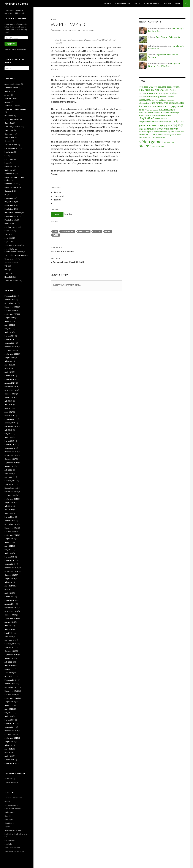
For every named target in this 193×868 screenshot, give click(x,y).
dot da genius (68, 231)
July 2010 (8, 745)
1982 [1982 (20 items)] (141, 87)
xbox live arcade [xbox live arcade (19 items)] (158, 147)
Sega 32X (8, 238)
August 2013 (10, 622)
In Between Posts (12, 148)
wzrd (56, 235)
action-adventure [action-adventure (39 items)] (148, 93)
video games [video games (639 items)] (151, 142)
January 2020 (10, 383)
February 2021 (10, 339)
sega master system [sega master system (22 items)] (148, 129)
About (178, 4)
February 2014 (10, 600)
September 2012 (11, 655)
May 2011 (9, 713)
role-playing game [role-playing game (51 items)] (162, 125)
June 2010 (9, 749)
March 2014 (9, 597)
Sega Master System (13, 245)
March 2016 (9, 517)
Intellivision (9, 152)
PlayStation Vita (11, 220)
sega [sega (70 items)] (180, 125)
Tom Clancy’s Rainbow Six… (169, 37)
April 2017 (9, 473)
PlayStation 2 (10, 202)
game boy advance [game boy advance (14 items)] (149, 106)
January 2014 (10, 604)
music (108, 231)
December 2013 (11, 608)
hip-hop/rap (84, 231)
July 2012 (8, 662)
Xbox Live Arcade (11, 281)
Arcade (7, 95)
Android (8, 91)
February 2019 (10, 419)
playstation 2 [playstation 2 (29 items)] (166, 115)
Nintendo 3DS (10, 166)
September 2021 (11, 314)
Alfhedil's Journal (12, 88)
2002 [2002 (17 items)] (164, 87)
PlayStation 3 (10, 205)
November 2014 (11, 571)
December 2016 (11, 488)
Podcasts (8, 223)
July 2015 (8, 542)
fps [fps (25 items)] (141, 106)
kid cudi (97, 231)
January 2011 (10, 727)
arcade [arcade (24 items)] (171, 97)
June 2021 (9, 325)
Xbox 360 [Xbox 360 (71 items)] (145, 146)
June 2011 (9, 709)
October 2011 (10, 694)
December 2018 (11, 426)
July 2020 (8, 361)
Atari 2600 (9, 98)
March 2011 (9, 720)
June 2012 (9, 665)
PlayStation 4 (10, 209)
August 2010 (10, 742)
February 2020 (10, 379)
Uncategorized (11, 259)
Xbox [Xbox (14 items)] (172, 143)
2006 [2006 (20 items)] (178, 87)
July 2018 (8, 430)
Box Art (167, 4)
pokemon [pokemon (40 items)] (164, 122)
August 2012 (10, 658)
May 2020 (9, 368)
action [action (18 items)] (173, 90)
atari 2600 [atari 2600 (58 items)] (145, 100)
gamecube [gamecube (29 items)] (161, 106)
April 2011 (9, 716)
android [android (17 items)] (164, 97)
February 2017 (10, 481)
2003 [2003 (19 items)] (169, 87)
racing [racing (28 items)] (149, 125)
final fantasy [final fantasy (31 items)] (157, 103)
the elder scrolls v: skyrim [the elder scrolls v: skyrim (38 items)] (152, 134)
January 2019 (10, 423)
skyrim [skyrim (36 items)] (175, 129)
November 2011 (11, 691)
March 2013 (9, 640)
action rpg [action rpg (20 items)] (161, 94)
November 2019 (11, 390)
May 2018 (9, 434)
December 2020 (11, 347)
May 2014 (9, 589)
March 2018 (9, 441)
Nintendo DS (10, 174)
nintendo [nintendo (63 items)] (170, 109)
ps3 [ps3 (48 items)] (175, 122)
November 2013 (11, 611)
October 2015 (10, 531)
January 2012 (10, 684)
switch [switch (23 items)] (182, 132)
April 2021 (9, 332)
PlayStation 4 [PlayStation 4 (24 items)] (161, 119)
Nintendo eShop (11, 184)
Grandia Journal (11, 145)
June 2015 (9, 546)
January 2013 (10, 647)
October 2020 (10, 350)
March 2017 (9, 477)
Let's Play (8, 159)
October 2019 (10, 394)
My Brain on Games (16, 4)
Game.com (9, 134)
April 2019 (9, 412)
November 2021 (11, 307)
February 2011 (10, 723)
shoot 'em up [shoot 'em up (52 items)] (164, 129)
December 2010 (11, 731)
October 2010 (10, 734)
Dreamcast (9, 116)
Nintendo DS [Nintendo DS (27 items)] (156, 113)
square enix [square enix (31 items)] (173, 132)
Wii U (7, 270)
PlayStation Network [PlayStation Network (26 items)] (149, 122)
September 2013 (11, 618)
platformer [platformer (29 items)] (144, 115)
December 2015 (11, 524)
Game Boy (9, 123)
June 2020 (9, 365)
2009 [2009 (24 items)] (152, 90)
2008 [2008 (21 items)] (147, 90)
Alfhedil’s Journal (152, 4)
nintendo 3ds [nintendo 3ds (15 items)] (145, 113)
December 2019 (11, 387)
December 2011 (11, 687)
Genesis (8, 141)
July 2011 (8, 705)
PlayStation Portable (13, 216)
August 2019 (10, 397)
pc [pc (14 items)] (178, 113)
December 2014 (11, 568)
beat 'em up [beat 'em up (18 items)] (156, 100)
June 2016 (9, 510)
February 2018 (10, 444)
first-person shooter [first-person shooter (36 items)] (174, 103)
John (74, 30)
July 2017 (8, 470)
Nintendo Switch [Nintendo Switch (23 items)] (170, 113)
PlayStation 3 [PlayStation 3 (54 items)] (147, 118)
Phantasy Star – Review (86, 249)
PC (6, 195)
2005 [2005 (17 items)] (174, 87)
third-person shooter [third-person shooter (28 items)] (149, 137)
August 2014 (10, 579)
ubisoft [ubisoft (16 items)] (162, 137)
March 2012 (9, 676)
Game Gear (9, 130)
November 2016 (11, 492)
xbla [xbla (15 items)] (168, 143)
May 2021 (9, 329)
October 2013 (10, 615)
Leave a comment (89, 30)
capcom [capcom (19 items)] (171, 100)
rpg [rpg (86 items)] (175, 125)
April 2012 (9, 673)
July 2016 (8, 506)
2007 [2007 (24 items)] (142, 90)
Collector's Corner (12, 106)
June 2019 (9, 405)
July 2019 (8, 401)
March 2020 (9, 376)
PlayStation (9, 198)
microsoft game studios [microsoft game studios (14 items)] (155, 110)
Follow (11, 44)
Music (54, 19)
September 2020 (11, 354)
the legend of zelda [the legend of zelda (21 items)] (173, 135)
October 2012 (10, 651)
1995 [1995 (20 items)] (155, 87)
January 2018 (10, 448)
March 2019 (9, 416)
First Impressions (122, 4)
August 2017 (10, 466)
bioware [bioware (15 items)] (164, 100)
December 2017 (11, 452)
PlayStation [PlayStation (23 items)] (155, 115)
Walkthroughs (10, 262)
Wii (6, 266)
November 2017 (11, 455)
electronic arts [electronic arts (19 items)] (145, 103)
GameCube (9, 137)
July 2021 (8, 321)
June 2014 (9, 586)
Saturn (7, 234)
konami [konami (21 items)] (180, 106)
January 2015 (10, 564)
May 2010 (9, 752)
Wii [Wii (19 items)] (165, 143)
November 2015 (11, 528)
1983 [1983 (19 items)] (146, 87)
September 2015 (11, 535)
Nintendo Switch (11, 187)
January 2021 (10, 343)
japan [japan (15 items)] (169, 106)
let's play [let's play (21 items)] (143, 110)
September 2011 (11, 698)
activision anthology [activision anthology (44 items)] (150, 96)
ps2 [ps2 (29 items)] (171, 122)
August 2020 (10, 358)
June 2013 (9, 629)
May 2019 (9, 408)
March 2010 (9, 760)
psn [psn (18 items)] (182, 122)
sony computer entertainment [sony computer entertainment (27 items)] (153, 132)
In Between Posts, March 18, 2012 (86, 260)
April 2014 (9, 593)
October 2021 (10, 310)
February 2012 (10, 680)
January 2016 (10, 521)
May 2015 (9, 550)
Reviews (107, 4)
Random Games (11, 227)
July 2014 (8, 582)
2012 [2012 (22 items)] (168, 90)
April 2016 (9, 513)
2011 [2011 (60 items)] (163, 90)
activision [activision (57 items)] (172, 93)
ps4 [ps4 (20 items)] (179, 122)
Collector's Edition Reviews (16, 109)
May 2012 (9, 669)
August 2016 (10, 502)
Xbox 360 (8, 277)
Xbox (7, 273)
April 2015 (9, 553)
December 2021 (11, 303)
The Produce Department (15, 255)
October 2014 (10, 575)
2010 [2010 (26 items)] (157, 90)
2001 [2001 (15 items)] (160, 87)
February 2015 (10, 560)
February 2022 (10, 296)
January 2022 (10, 300)
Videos (137, 4)
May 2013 (9, 633)
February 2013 (10, 644)
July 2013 (8, 626)
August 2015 (10, 539)
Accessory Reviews (12, 84)
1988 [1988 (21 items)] (151, 87)
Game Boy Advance (12, 127)
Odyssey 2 (9, 191)
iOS (6, 156)
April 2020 (9, 372)
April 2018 (9, 437)
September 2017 (11, 463)
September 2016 (11, 499)
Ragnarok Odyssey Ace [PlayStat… (164, 65)
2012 (55, 231)
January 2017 (10, 484)
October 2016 (10, 495)
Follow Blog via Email (16, 19)
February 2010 (10, 763)
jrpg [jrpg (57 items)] (174, 106)
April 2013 (9, 637)
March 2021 (9, 336)
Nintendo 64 (10, 170)
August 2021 (10, 318)
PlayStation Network (13, 213)
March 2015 (9, 557)
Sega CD (8, 242)
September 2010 (11, 738)
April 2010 (9, 756)
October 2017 (10, 459)
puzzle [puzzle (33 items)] (142, 125)
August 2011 (10, 702)
